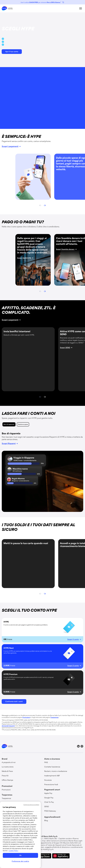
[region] (20, 835)
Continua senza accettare (31, 805)
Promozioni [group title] (7, 786)
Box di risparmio (9, 424)
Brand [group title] (5, 759)
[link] (7, 8)
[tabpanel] (42, 472)
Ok (20, 855)
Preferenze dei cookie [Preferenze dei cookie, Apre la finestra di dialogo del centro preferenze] (20, 861)
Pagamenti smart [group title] (52, 790)
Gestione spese (23, 424)
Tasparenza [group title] (7, 795)
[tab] (9, 424)
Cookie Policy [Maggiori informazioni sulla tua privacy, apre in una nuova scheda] (13, 851)
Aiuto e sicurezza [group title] (52, 759)
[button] (81, 8)
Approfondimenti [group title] (52, 817)
